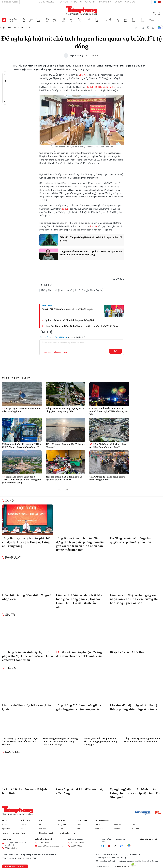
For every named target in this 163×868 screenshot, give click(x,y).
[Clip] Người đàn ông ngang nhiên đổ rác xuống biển (21, 410)
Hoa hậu (143, 20)
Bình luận (5, 95)
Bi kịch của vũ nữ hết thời (127, 652)
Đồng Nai (83, 75)
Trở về (5, 102)
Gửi (115, 351)
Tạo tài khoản (61, 337)
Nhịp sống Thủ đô (46, 833)
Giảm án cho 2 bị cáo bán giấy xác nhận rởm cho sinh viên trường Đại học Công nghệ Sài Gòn (134, 599)
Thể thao (89, 20)
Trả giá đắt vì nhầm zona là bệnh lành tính (25, 791)
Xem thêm (159, 20)
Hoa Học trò (105, 2)
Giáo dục (126, 20)
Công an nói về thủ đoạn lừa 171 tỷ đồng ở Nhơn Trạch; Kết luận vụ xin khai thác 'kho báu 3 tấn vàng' (89, 253)
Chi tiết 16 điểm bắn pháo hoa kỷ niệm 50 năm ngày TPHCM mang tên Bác (109, 411)
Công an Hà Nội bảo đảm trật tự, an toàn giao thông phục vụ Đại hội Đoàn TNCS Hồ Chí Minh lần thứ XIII (80, 601)
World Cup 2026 (13, 20)
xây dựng (65, 209)
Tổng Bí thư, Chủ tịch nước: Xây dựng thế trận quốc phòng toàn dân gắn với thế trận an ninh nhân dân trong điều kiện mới (80, 544)
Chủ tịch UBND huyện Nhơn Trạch (102, 87)
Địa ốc (48, 20)
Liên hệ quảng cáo (44, 839)
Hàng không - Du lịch (10, 833)
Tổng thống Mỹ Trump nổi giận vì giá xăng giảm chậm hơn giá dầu (79, 707)
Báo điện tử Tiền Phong (81, 10)
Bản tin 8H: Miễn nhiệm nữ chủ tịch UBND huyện (67, 309)
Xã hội (24, 20)
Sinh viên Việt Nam (88, 2)
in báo (148, 28)
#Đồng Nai (46, 290)
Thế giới (64, 20)
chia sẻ (136, 28)
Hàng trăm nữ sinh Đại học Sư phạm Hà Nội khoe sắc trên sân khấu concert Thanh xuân (28, 656)
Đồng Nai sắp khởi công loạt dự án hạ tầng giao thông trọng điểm (65, 410)
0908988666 (76, 846)
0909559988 (44, 843)
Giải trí (118, 20)
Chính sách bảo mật (149, 839)
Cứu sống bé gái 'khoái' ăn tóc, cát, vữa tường (79, 791)
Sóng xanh (38, 20)
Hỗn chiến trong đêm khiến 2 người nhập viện (27, 597)
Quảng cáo (130, 2)
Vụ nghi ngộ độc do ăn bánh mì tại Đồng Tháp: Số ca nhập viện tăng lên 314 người (135, 793)
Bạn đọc (136, 829)
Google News (159, 28)
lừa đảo (94, 226)
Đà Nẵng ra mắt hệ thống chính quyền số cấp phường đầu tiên (132, 540)
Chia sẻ (5, 81)
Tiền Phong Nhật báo (68, 2)
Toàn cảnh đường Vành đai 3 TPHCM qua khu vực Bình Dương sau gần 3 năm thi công (21, 480)
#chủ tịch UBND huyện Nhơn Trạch (84, 290)
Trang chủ (4, 20)
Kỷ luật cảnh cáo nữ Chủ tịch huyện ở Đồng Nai (69, 320)
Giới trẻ (72, 20)
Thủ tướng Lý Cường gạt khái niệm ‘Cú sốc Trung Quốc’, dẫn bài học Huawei (20, 741)
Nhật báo (25, 820)
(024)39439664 (77, 843)
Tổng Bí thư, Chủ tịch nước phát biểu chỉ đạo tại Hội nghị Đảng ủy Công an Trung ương (27, 542)
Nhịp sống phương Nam (15, 28)
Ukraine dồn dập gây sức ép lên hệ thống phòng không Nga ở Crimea (134, 707)
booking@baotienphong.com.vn (50, 846)
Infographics (102, 820)
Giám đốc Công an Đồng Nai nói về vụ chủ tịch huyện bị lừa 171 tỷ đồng (91, 239)
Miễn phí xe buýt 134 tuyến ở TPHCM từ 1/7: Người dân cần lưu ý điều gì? (22, 445)
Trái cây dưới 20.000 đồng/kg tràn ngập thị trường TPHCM (64, 478)
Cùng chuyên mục (16, 378)
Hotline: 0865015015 (47, 2)
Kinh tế (31, 20)
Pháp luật (80, 20)
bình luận (154, 28)
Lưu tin (5, 88)
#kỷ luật (59, 290)
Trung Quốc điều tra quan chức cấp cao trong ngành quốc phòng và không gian (102, 741)
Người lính (98, 20)
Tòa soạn (118, 2)
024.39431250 (11, 848)
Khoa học (134, 20)
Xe (106, 20)
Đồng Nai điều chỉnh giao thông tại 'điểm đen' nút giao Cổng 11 (108, 445)
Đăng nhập (44, 337)
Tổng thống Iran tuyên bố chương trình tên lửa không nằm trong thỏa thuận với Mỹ (60, 741)
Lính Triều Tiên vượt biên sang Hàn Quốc (27, 707)
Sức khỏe (55, 20)
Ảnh (41, 820)
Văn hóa (110, 20)
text (142, 28)
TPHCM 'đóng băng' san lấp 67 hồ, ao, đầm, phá (65, 445)
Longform (82, 820)
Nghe (5, 74)
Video (152, 20)
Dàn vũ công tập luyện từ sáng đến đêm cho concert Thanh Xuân (79, 654)
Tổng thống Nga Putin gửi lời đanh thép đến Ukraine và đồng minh (142, 740)
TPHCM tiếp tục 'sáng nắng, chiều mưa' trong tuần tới (107, 478)
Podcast (62, 820)
